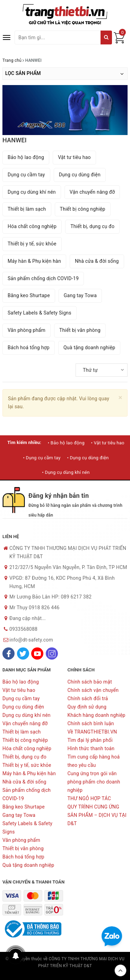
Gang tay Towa (80, 295)
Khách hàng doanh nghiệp (97, 715)
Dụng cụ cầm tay (26, 175)
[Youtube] (37, 654)
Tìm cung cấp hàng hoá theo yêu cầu (94, 761)
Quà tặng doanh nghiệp (89, 347)
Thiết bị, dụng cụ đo (92, 226)
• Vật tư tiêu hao (107, 443)
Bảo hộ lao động (26, 157)
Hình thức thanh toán (91, 748)
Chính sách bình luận (91, 723)
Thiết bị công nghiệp (83, 209)
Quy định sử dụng (87, 707)
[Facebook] (8, 654)
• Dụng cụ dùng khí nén (66, 472)
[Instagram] (52, 654)
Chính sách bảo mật (90, 682)
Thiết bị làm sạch (27, 209)
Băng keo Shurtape (29, 295)
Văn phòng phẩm (27, 330)
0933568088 (23, 629)
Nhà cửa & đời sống (97, 261)
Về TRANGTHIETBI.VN (92, 732)
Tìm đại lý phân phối (90, 740)
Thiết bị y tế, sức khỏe (32, 244)
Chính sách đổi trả (88, 698)
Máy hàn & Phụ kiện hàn (34, 261)
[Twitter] (23, 654)
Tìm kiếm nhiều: (24, 442)
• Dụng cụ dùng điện (88, 458)
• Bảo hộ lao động (66, 443)
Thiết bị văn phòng (80, 330)
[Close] (120, 398)
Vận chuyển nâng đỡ (92, 192)
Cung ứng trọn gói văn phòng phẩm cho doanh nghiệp (94, 782)
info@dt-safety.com (31, 640)
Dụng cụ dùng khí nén (32, 192)
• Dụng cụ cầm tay (42, 458)
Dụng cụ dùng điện (80, 175)
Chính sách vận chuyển (93, 690)
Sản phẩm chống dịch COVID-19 (43, 278)
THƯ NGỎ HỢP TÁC (89, 798)
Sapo (65, 973)
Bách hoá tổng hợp (29, 347)
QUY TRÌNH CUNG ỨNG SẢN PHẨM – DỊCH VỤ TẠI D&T (97, 815)
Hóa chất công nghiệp (32, 226)
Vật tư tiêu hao (74, 157)
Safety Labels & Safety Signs (40, 313)
